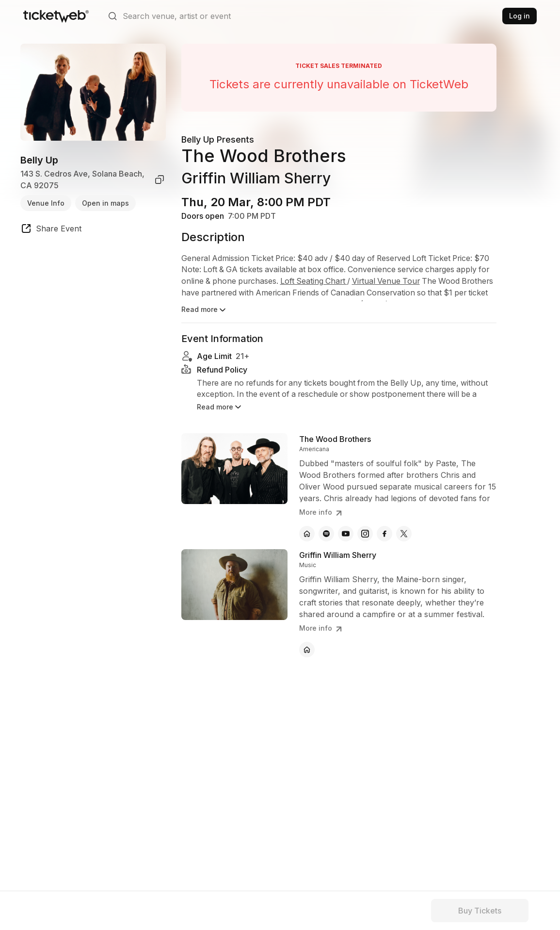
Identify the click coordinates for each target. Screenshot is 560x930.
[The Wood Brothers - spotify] (326, 534)
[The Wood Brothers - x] (404, 534)
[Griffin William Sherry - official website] (307, 650)
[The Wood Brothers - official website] (307, 534)
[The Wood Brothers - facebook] (384, 534)
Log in (520, 16)
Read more (204, 310)
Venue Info (46, 203)
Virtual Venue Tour (428, 282)
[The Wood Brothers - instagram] (365, 534)
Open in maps (105, 203)
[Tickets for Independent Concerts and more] (56, 16)
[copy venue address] (160, 179)
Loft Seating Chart (353, 282)
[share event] (51, 230)
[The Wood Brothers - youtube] (346, 534)
